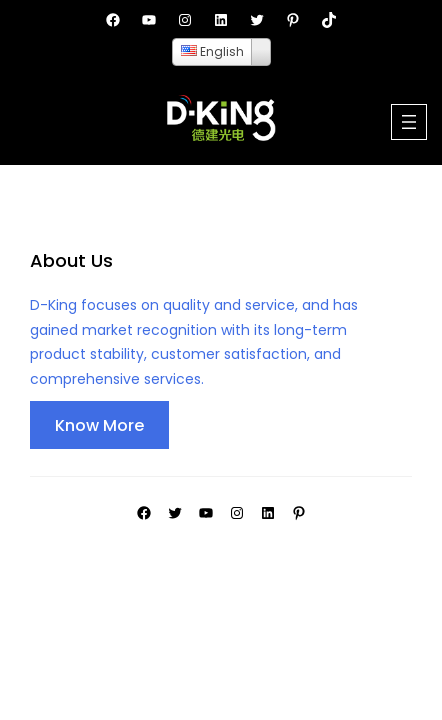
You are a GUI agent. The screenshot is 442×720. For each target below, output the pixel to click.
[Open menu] (409, 122)
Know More (99, 425)
